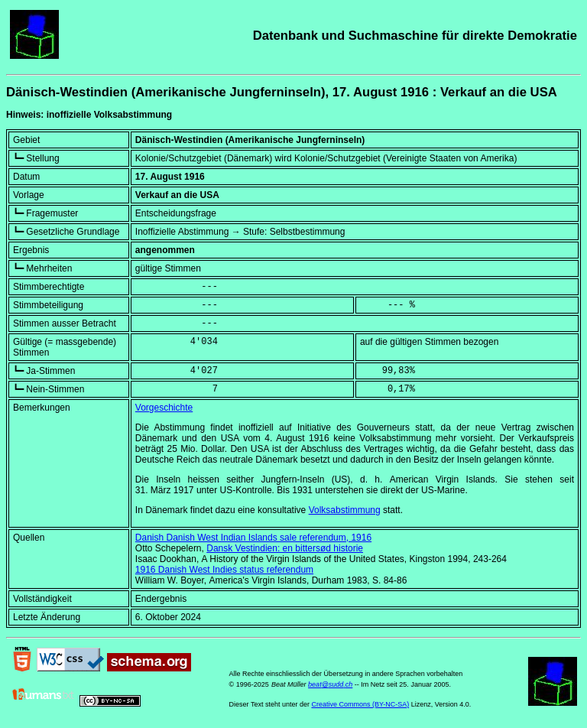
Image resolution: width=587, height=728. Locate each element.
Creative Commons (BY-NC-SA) (360, 704)
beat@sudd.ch (330, 684)
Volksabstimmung (345, 510)
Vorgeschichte (164, 408)
